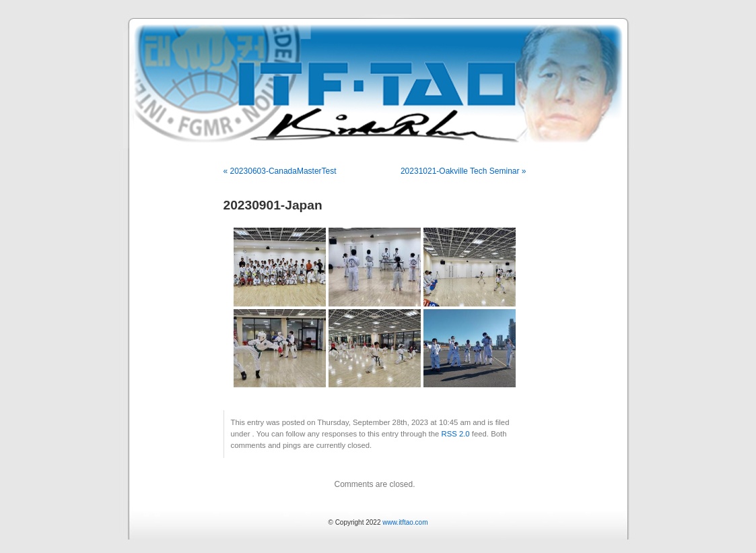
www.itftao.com (405, 522)
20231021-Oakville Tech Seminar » (463, 171)
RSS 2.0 (455, 434)
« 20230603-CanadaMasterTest (280, 171)
